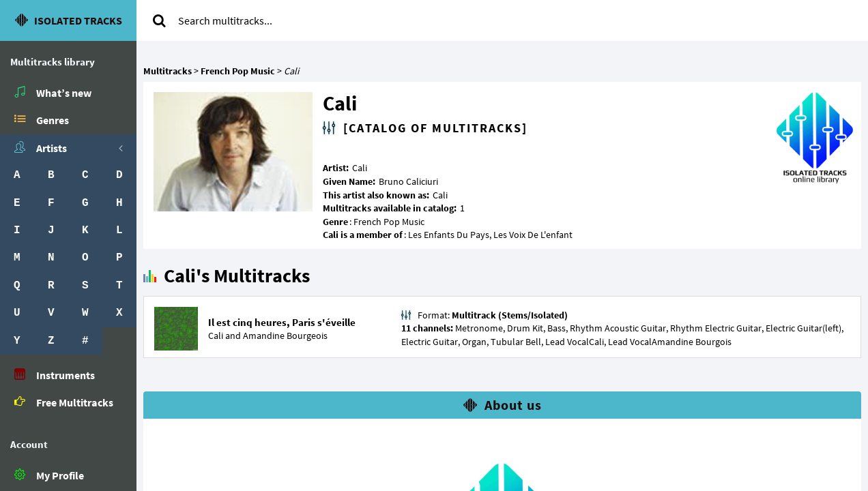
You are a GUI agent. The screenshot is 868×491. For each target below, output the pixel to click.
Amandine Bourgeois (285, 336)
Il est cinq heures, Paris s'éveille (282, 322)
